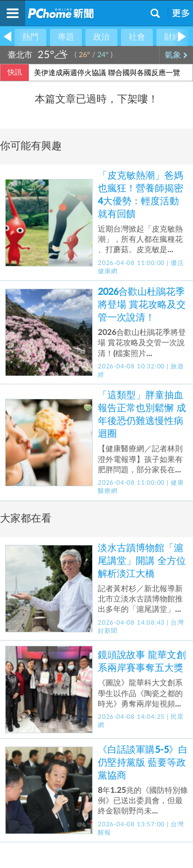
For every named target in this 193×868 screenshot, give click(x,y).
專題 (66, 37)
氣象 (176, 55)
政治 (101, 37)
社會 (137, 37)
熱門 (30, 37)
